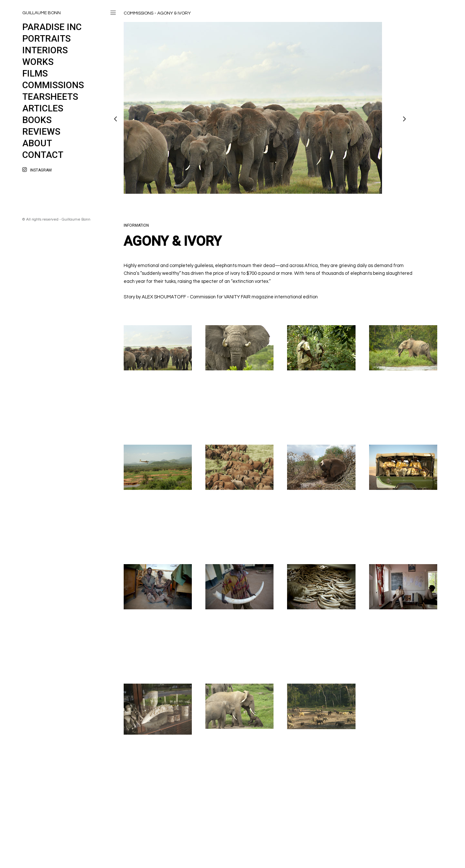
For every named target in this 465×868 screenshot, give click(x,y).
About (37, 143)
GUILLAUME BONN (41, 13)
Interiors (45, 50)
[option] (258, 108)
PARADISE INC (52, 27)
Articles (43, 108)
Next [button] (405, 119)
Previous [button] (116, 119)
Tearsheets (50, 97)
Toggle (113, 13)
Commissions (53, 85)
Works (38, 62)
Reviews (41, 132)
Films (35, 73)
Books (37, 120)
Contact (43, 155)
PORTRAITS (46, 39)
